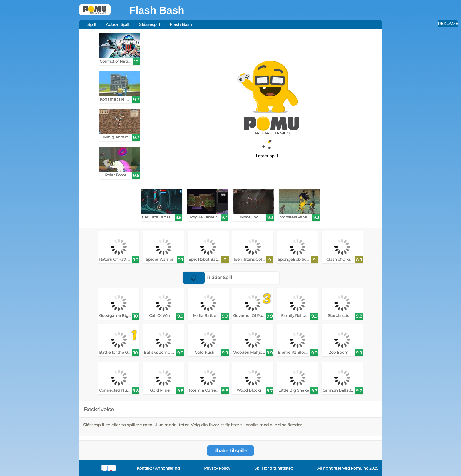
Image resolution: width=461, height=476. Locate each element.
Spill (92, 24)
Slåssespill (150, 24)
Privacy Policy (217, 468)
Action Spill (118, 24)
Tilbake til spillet (230, 451)
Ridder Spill (207, 277)
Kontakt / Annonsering (158, 468)
